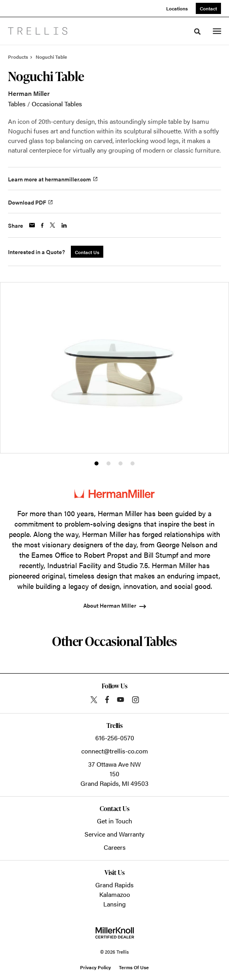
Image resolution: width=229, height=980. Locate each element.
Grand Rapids (114, 885)
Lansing (114, 904)
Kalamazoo (115, 894)
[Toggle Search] (197, 32)
